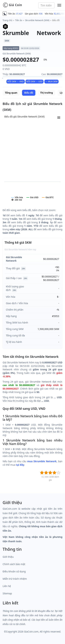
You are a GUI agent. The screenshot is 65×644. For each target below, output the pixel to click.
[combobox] (46, 5)
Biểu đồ (56, 20)
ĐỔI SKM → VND (16, 81)
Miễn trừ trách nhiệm (15, 579)
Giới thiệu (8, 557)
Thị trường (47, 93)
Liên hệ (7, 586)
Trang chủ (7, 20)
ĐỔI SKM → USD (35, 81)
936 (41, 14)
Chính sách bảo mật (14, 564)
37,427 (19, 14)
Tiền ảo (19, 20)
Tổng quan (11, 93)
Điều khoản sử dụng (14, 571)
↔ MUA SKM (51, 81)
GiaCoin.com (31, 632)
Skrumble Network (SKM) (37, 20)
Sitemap (7, 593)
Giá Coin (12, 5)
